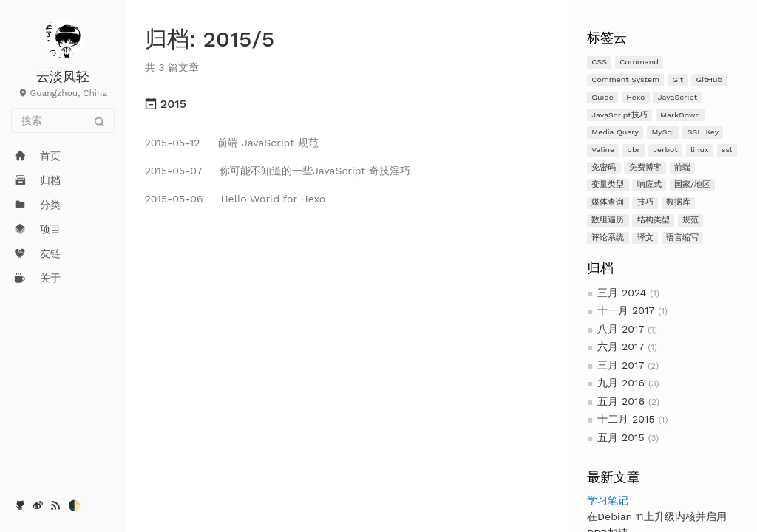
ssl (727, 150)
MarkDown (680, 115)
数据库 (678, 202)
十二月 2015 (626, 419)
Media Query (615, 132)
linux (700, 150)
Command (639, 62)
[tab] (347, 104)
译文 (645, 238)
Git (678, 79)
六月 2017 (621, 347)
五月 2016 (621, 401)
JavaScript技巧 (619, 115)
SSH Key (703, 132)
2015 (166, 104)
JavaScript (678, 97)
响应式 (649, 184)
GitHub (709, 79)
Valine (603, 150)
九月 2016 (621, 383)
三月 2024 (622, 293)
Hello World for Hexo (235, 199)
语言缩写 (682, 238)
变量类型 (608, 184)
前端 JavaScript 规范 (232, 143)
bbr (633, 150)
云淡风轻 (63, 76)
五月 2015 (621, 437)
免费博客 (645, 167)
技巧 (645, 202)
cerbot (665, 150)
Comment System (625, 79)
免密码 (604, 167)
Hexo (635, 97)
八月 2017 (621, 329)
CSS (599, 62)
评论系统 (608, 238)
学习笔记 (608, 500)
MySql (663, 132)
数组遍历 (608, 220)
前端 (682, 167)
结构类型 (654, 220)
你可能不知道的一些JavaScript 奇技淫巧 (278, 171)
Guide (602, 97)
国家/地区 (692, 184)
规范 (690, 220)
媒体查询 (608, 202)
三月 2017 (621, 365)
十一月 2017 (626, 310)
